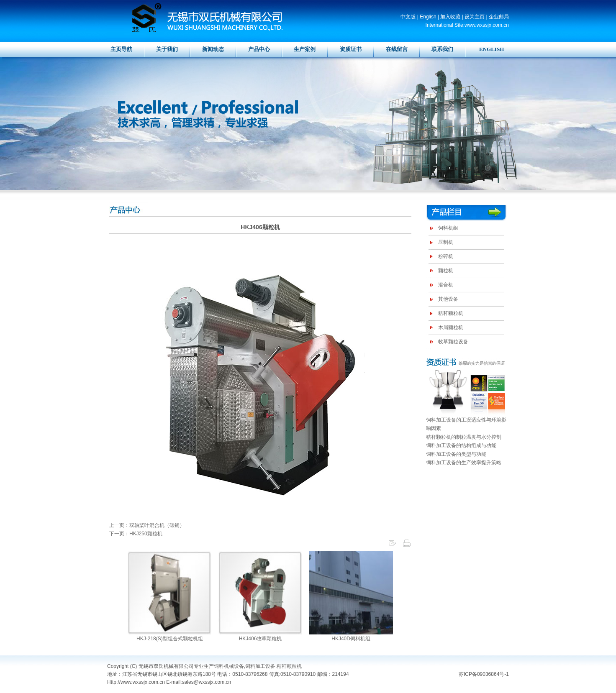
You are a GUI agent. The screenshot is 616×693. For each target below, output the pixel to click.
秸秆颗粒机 (451, 313)
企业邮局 (499, 17)
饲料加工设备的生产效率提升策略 (464, 463)
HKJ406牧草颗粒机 (261, 639)
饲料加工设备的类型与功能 (456, 454)
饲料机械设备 (229, 666)
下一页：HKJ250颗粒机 (136, 534)
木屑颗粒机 (451, 327)
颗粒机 (446, 271)
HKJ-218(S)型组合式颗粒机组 (170, 639)
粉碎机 (446, 256)
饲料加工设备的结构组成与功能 (461, 445)
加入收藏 (450, 17)
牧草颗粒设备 (453, 342)
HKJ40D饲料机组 (351, 639)
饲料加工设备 (260, 666)
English (428, 17)
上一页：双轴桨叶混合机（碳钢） (147, 525)
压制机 (446, 242)
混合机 (446, 285)
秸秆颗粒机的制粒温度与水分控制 (464, 437)
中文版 (408, 17)
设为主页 (475, 17)
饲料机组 (448, 228)
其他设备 (448, 299)
